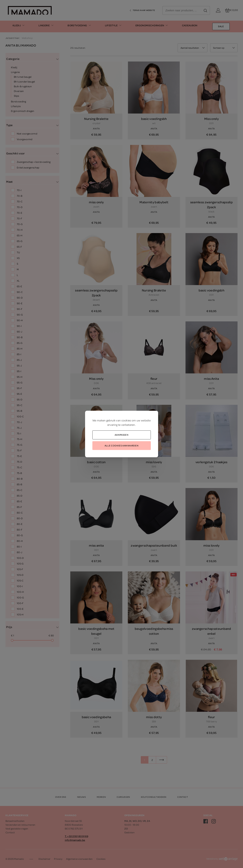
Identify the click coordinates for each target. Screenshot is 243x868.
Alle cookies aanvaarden (121, 445)
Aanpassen (122, 435)
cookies (126, 420)
